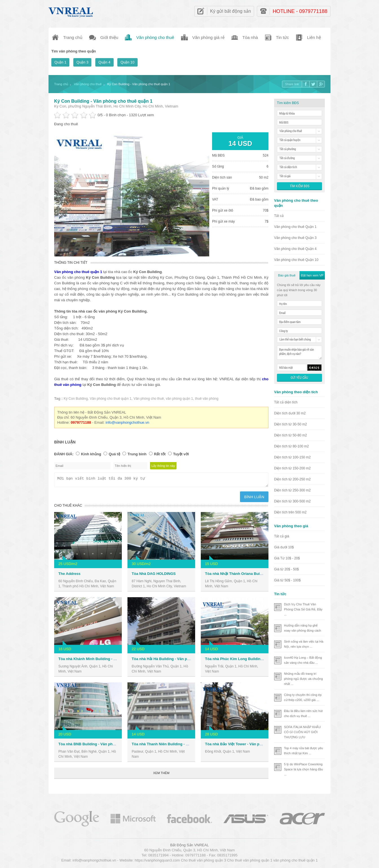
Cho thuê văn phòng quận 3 (204, 861)
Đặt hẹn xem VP (312, 275)
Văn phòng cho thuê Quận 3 (295, 238)
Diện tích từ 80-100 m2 (291, 446)
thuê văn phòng (207, 399)
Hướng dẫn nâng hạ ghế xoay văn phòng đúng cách (303, 628)
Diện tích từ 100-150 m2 (292, 457)
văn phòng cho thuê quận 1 (295, 861)
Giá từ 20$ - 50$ (286, 569)
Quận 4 (104, 62)
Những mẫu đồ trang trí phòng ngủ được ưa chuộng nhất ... (303, 679)
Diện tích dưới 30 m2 (290, 413)
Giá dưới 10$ (284, 547)
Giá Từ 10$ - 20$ (287, 558)
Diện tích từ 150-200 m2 (292, 468)
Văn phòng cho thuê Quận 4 (295, 249)
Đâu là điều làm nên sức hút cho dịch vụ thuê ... (303, 713)
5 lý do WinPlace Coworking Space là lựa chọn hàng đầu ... (303, 769)
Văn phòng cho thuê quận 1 (111, 399)
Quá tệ (114, 454)
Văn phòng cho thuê (148, 399)
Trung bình (137, 454)
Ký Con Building (76, 399)
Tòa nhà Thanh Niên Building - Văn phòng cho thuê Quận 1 (183, 746)
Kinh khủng (91, 454)
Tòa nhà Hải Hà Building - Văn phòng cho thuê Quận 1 (179, 661)
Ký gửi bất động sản (231, 11)
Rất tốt (160, 454)
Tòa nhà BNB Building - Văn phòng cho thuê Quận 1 (104, 746)
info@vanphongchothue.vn (127, 422)
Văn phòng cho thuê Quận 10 (296, 260)
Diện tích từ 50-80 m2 (290, 435)
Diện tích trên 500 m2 (290, 512)
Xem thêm (161, 775)
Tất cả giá (282, 536)
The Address (69, 575)
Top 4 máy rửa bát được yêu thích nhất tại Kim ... (303, 751)
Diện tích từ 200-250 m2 (292, 479)
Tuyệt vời (181, 454)
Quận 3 (82, 62)
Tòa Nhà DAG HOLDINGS (154, 575)
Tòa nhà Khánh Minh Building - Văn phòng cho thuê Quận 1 (110, 661)
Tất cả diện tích (286, 402)
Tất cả (279, 216)
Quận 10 (127, 62)
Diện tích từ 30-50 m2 (290, 424)
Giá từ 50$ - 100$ (287, 580)
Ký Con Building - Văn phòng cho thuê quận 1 (103, 101)
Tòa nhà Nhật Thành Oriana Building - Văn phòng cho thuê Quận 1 (263, 575)
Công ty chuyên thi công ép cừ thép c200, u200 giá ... (303, 697)
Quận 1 (60, 62)
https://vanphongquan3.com (157, 861)
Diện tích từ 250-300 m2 (292, 490)
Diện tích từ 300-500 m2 (292, 501)
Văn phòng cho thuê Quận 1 (295, 227)
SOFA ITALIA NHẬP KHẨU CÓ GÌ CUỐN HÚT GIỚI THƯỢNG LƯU (302, 732)
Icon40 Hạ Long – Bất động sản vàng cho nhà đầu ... (303, 660)
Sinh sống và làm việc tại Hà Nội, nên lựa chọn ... (304, 644)
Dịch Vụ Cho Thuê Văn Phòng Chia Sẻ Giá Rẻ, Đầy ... (303, 609)
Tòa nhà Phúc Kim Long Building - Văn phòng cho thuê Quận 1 (260, 661)
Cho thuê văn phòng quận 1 (250, 861)
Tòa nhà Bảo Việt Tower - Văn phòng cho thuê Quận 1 (252, 746)
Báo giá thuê (287, 275)
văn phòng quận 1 (179, 399)
